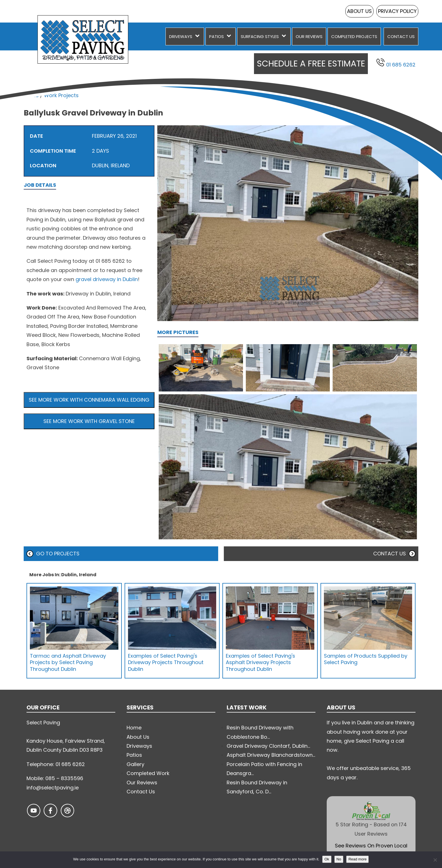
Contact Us (401, 36)
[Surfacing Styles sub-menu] (285, 36)
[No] (435, 860)
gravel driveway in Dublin (107, 279)
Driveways (181, 36)
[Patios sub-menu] (230, 36)
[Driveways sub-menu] (198, 36)
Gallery (135, 764)
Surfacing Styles (260, 36)
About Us (359, 11)
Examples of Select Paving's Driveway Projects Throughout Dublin (166, 662)
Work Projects (61, 95)
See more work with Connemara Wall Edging (89, 400)
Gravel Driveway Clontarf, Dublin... (268, 746)
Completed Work (148, 773)
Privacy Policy (397, 11)
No (339, 859)
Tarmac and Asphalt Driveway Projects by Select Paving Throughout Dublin (68, 662)
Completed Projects (354, 36)
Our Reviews (309, 36)
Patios (216, 36)
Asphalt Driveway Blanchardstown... (271, 755)
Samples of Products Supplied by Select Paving (366, 659)
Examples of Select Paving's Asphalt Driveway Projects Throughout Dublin (260, 662)
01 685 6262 (396, 63)
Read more (357, 859)
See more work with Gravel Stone (89, 421)
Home (31, 95)
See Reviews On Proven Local (371, 846)
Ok (327, 859)
